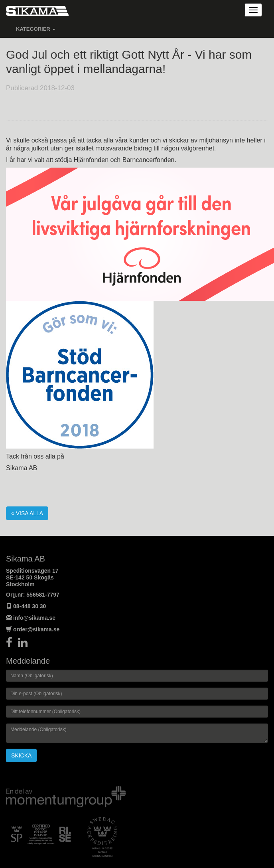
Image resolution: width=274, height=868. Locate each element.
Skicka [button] (21, 755)
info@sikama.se (34, 618)
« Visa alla (27, 513)
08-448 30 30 (30, 606)
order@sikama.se (36, 629)
